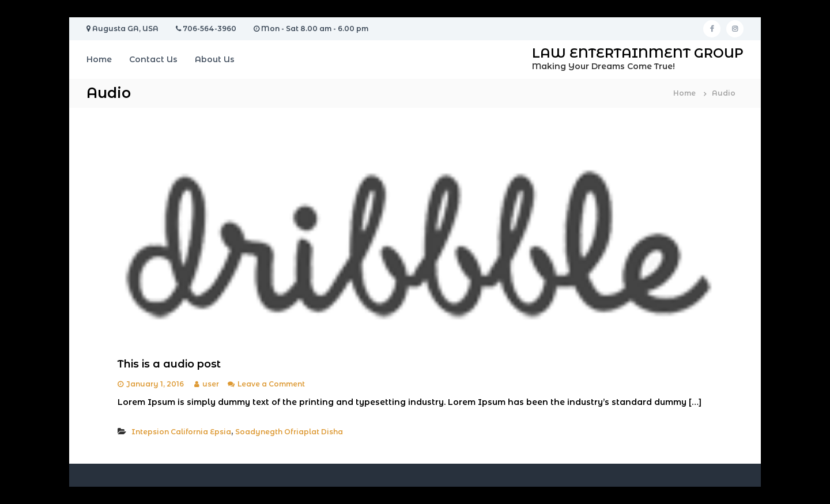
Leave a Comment (271, 384)
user (211, 384)
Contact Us (153, 59)
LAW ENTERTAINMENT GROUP (638, 53)
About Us (215, 59)
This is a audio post (169, 364)
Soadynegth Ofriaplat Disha (289, 432)
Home (99, 59)
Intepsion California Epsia (181, 432)
